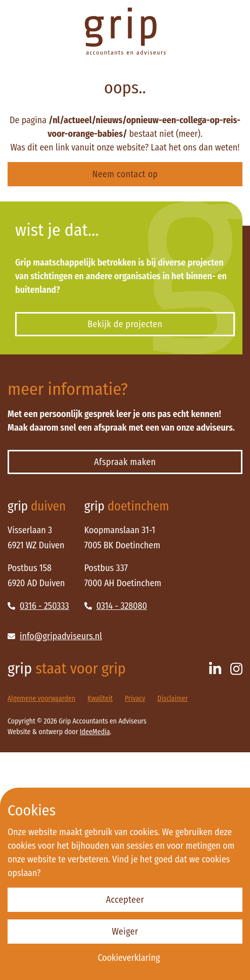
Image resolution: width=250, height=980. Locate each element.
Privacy (135, 699)
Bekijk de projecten (125, 324)
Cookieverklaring (129, 958)
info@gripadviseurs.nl (55, 636)
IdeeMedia (95, 732)
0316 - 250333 (38, 606)
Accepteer (125, 900)
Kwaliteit (100, 699)
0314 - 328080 (116, 606)
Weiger (125, 932)
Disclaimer (173, 699)
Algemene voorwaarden (41, 699)
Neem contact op (125, 174)
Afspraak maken (125, 462)
